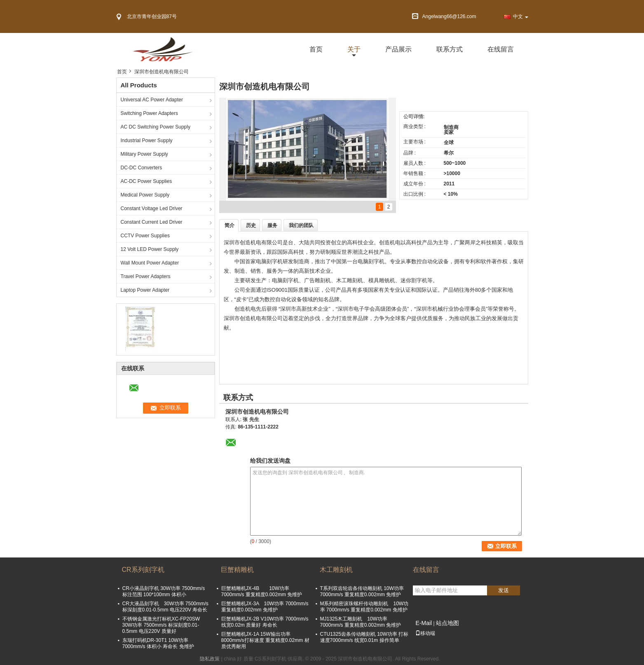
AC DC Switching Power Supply (156, 127)
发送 (503, 590)
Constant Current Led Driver (152, 222)
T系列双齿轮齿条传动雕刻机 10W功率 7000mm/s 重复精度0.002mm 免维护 (362, 591)
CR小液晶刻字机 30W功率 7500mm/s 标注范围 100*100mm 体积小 (164, 591)
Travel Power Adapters (146, 276)
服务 (272, 225)
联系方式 (450, 49)
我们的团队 (301, 225)
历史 (251, 225)
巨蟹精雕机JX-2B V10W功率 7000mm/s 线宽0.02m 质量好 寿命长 (265, 622)
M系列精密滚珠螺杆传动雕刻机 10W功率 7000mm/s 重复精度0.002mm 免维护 (364, 607)
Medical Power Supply (145, 195)
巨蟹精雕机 (237, 570)
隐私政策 (210, 659)
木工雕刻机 (336, 570)
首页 (316, 49)
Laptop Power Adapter (145, 290)
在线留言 (501, 49)
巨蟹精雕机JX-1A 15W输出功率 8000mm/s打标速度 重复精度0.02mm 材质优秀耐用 (265, 640)
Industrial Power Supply (147, 140)
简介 (229, 225)
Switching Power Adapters (149, 113)
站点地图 (447, 623)
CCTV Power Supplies (145, 236)
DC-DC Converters (142, 168)
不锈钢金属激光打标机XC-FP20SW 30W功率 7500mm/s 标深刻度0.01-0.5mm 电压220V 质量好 (161, 625)
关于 (354, 49)
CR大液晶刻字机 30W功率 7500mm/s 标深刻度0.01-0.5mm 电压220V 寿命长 (165, 607)
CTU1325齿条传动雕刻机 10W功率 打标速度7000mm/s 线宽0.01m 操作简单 (364, 637)
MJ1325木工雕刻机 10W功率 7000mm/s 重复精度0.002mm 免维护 (361, 622)
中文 (521, 16)
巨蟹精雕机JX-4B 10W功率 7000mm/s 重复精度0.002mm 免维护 (264, 591)
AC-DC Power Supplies (146, 181)
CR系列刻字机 (143, 570)
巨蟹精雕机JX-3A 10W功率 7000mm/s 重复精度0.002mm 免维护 (265, 607)
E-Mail (424, 623)
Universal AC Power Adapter (152, 100)
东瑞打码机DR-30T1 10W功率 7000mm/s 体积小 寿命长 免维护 (158, 643)
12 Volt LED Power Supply (150, 249)
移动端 (425, 633)
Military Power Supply (144, 154)
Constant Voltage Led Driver (152, 208)
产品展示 (398, 49)
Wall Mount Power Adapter (150, 263)
